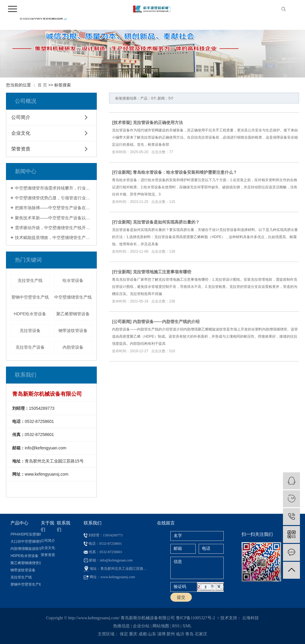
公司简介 (21, 117)
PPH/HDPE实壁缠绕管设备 (25, 534)
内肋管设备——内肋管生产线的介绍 (166, 322)
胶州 (171, 634)
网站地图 (161, 626)
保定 (124, 634)
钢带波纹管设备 (73, 330)
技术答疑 (122, 122)
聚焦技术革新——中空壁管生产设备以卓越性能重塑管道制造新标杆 (54, 218)
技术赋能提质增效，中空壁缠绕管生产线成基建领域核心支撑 (54, 238)
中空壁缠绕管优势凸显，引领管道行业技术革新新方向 (54, 198)
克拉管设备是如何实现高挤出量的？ (166, 222)
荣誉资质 (21, 149)
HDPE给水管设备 (30, 314)
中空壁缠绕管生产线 (73, 297)
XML (187, 626)
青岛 (189, 634)
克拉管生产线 (30, 280)
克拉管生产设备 (30, 347)
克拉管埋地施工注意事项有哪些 (162, 272)
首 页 (42, 85)
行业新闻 (122, 172)
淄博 (161, 634)
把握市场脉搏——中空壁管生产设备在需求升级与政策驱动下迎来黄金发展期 (54, 208)
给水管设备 (73, 280)
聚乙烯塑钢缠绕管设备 (25, 563)
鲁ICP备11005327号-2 (196, 618)
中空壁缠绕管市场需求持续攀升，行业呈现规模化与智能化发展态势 (54, 188)
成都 (143, 634)
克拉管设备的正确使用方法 (158, 122)
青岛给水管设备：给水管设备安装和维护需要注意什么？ (185, 172)
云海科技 (250, 618)
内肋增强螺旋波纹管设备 (25, 549)
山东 (152, 634)
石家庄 (201, 634)
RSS (176, 626)
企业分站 (141, 626)
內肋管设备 (73, 347)
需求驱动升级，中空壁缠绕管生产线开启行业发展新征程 (54, 228)
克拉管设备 (30, 330)
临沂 (180, 634)
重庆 (133, 634)
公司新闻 (122, 322)
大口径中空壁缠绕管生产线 (25, 541)
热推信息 (122, 626)
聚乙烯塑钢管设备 (73, 314)
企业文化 (21, 133)
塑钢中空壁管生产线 (30, 297)
